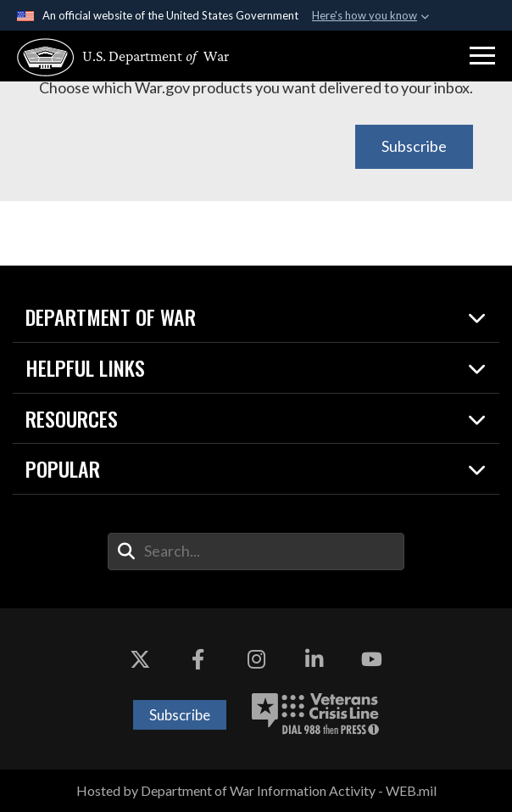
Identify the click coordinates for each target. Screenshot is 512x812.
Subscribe (414, 146)
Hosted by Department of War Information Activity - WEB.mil (256, 790)
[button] (482, 56)
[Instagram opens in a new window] (256, 659)
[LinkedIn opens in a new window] (314, 659)
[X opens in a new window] (141, 659)
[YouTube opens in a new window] (371, 659)
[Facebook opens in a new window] (198, 659)
